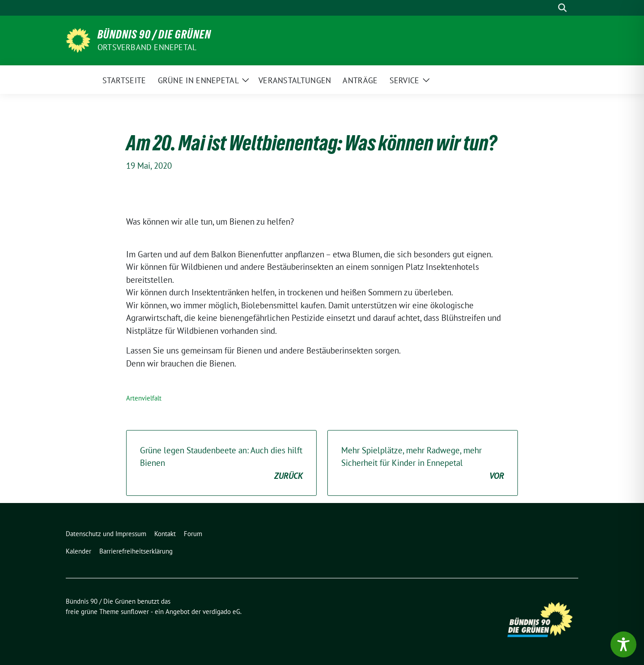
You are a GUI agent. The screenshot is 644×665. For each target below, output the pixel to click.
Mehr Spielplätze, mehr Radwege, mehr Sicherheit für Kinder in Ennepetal (423, 464)
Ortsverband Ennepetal (147, 47)
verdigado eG (221, 612)
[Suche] (550, 8)
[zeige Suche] (562, 8)
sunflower (135, 612)
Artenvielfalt (144, 398)
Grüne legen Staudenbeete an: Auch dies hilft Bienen (221, 464)
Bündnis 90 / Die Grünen (154, 34)
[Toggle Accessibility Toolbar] (623, 644)
